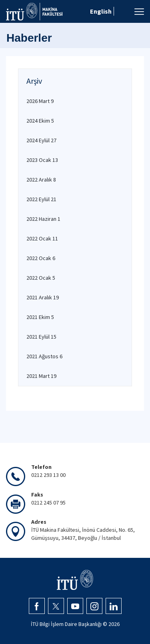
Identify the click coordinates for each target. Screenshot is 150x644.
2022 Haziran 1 (43, 219)
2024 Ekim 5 (40, 121)
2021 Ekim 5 (40, 317)
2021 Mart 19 (41, 376)
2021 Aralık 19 (43, 297)
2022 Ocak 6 (41, 258)
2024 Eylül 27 (41, 140)
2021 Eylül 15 (41, 337)
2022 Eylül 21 (41, 199)
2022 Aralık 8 (41, 180)
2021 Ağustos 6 (44, 356)
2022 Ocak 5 (41, 278)
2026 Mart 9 (40, 101)
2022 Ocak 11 (42, 238)
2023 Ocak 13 (42, 160)
